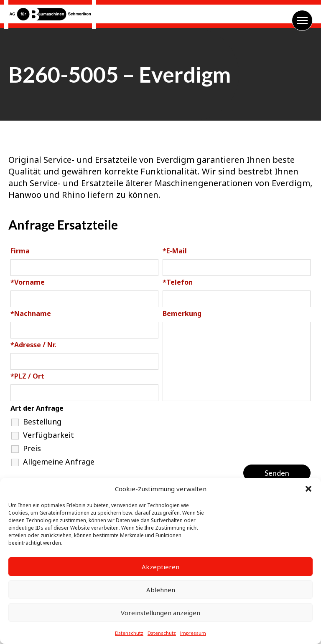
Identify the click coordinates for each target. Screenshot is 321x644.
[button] (308, 489)
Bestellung (42, 422)
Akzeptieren (160, 567)
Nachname (31, 313)
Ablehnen (161, 590)
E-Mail (175, 251)
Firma (20, 251)
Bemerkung (182, 313)
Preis (32, 448)
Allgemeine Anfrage (59, 462)
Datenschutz (129, 633)
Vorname (28, 282)
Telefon (178, 282)
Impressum (193, 633)
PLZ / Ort (27, 376)
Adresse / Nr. (33, 345)
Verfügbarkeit (48, 435)
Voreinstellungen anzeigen (160, 613)
